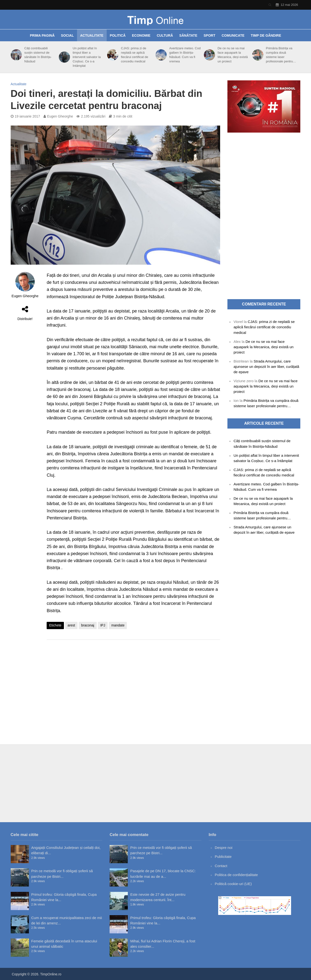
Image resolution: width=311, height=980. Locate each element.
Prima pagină (42, 35)
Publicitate (223, 857)
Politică (118, 35)
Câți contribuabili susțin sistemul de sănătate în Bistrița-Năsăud (38, 55)
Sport (209, 35)
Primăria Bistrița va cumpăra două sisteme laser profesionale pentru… (281, 55)
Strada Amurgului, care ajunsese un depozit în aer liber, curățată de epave (266, 367)
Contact (221, 866)
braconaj (88, 625)
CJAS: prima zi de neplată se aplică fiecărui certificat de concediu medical (135, 55)
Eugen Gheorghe (60, 116)
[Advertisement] (133, 682)
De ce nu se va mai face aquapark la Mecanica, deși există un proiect (233, 55)
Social (67, 35)
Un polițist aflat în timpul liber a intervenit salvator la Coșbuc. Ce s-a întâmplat (87, 57)
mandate (118, 625)
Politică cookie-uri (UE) (233, 884)
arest (71, 625)
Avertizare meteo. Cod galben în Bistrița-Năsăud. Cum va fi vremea (185, 55)
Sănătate (188, 35)
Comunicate (233, 35)
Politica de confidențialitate (236, 875)
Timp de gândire (266, 35)
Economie (141, 35)
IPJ (103, 625)
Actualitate (92, 35)
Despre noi (224, 848)
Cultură (165, 35)
